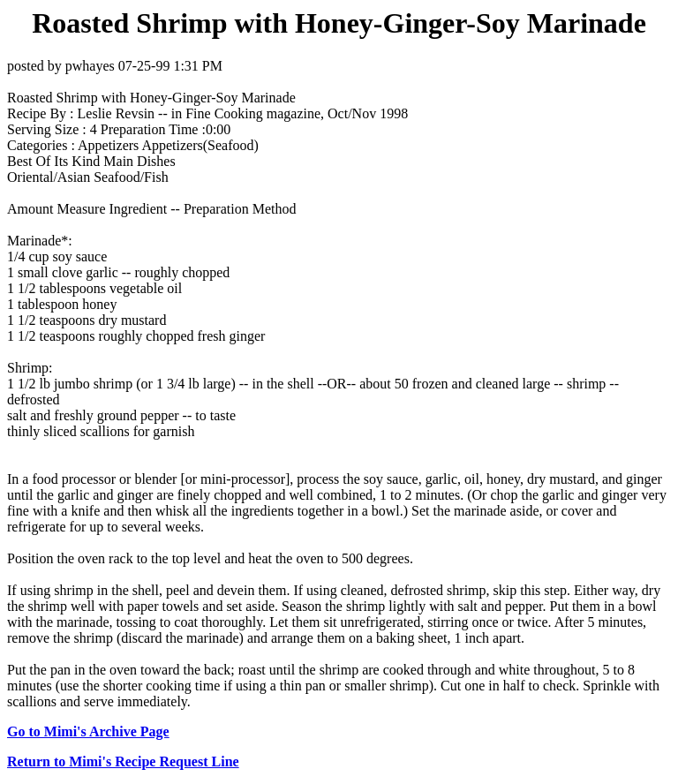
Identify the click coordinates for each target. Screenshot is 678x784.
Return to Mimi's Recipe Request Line (123, 761)
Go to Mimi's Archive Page (88, 731)
